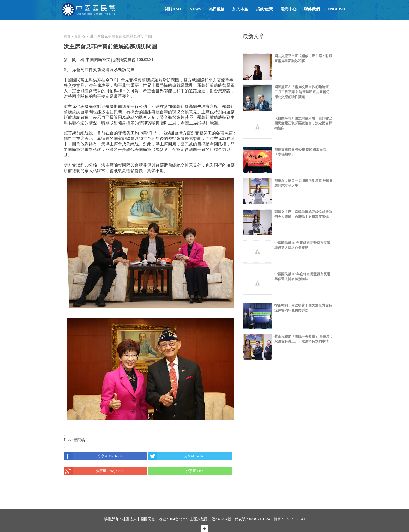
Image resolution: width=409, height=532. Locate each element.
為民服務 (217, 9)
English (336, 9)
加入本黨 (240, 9)
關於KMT (173, 9)
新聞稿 (80, 36)
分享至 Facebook (93, 456)
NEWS (195, 9)
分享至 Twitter (177, 456)
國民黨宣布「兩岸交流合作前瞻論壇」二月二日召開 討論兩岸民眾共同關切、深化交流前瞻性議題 (304, 92)
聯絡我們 (312, 9)
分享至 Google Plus (94, 471)
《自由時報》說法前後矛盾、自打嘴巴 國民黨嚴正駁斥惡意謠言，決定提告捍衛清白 (303, 123)
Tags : (69, 440)
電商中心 (288, 9)
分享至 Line (176, 471)
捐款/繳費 (264, 9)
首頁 (67, 36)
